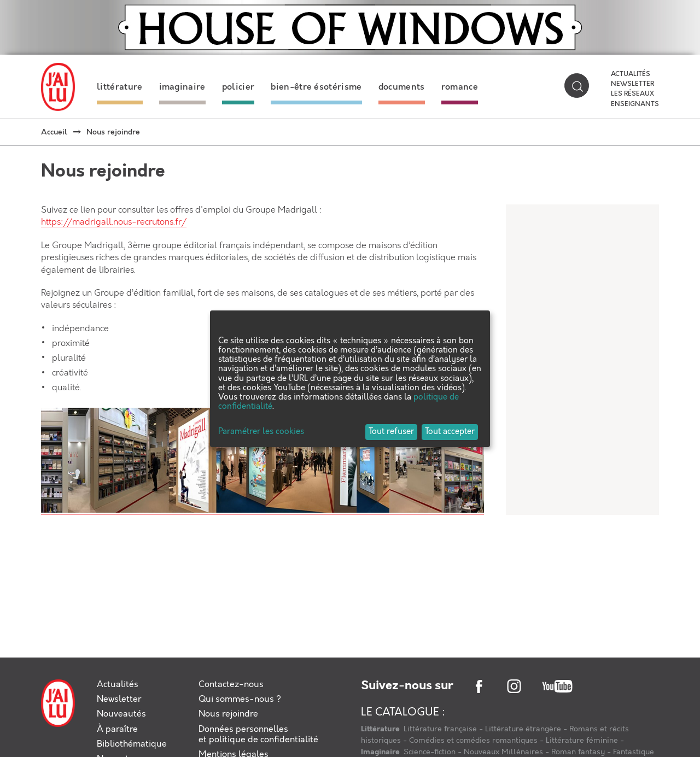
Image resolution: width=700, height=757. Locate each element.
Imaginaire (381, 752)
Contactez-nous (231, 685)
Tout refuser (391, 432)
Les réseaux (632, 94)
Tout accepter (450, 432)
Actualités (631, 74)
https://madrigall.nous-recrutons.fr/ (114, 222)
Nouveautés (121, 714)
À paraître (117, 729)
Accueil (54, 132)
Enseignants (635, 104)
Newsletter (632, 84)
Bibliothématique (132, 744)
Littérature (381, 729)
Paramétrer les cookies (261, 432)
